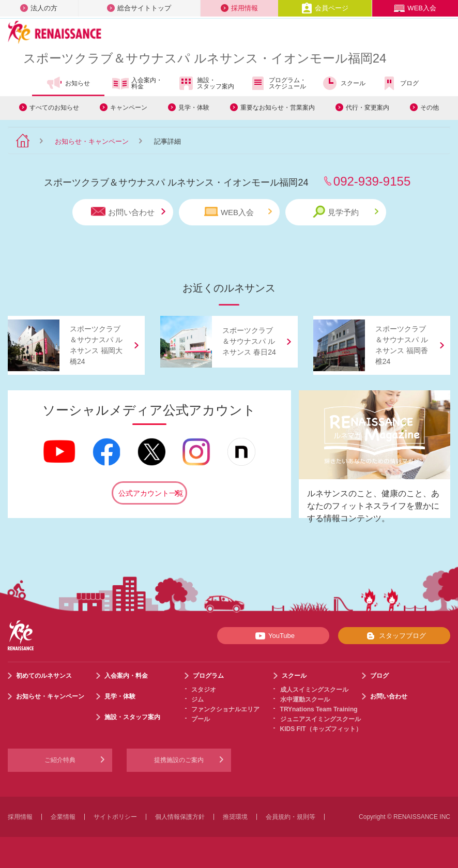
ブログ (400, 83)
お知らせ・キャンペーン (92, 141)
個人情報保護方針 (180, 817)
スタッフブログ (394, 636)
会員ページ (325, 8)
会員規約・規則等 (291, 817)
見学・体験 (194, 108)
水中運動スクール (305, 699)
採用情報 (239, 8)
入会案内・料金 (137, 84)
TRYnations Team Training (319, 709)
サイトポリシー (115, 817)
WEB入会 (415, 8)
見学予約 (346, 212)
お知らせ (68, 83)
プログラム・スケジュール (278, 83)
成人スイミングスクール (314, 690)
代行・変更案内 (368, 108)
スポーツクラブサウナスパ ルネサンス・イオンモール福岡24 (205, 58)
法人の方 (39, 8)
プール (201, 719)
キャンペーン (129, 108)
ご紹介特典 (60, 760)
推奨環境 (235, 817)
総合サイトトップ (139, 8)
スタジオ (204, 690)
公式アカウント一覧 (151, 493)
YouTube (273, 636)
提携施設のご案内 (179, 760)
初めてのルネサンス (44, 676)
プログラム (208, 676)
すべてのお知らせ (54, 108)
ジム (197, 699)
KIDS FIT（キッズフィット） (321, 729)
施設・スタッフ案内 (206, 83)
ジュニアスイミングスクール (320, 719)
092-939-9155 (372, 181)
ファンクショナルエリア (225, 709)
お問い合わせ (128, 212)
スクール (343, 83)
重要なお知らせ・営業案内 (278, 108)
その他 (430, 108)
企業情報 (63, 817)
